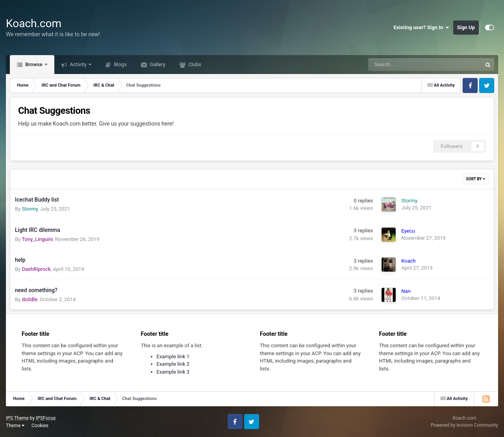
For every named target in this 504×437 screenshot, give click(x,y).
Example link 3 (173, 372)
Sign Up (466, 27)
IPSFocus (46, 418)
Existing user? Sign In (422, 28)
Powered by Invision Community (464, 425)
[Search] (405, 65)
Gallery (157, 64)
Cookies (40, 426)
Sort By (476, 179)
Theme (15, 426)
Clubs (194, 64)
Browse (34, 64)
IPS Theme (17, 418)
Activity (78, 64)
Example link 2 (173, 364)
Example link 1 (173, 356)
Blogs (120, 64)
